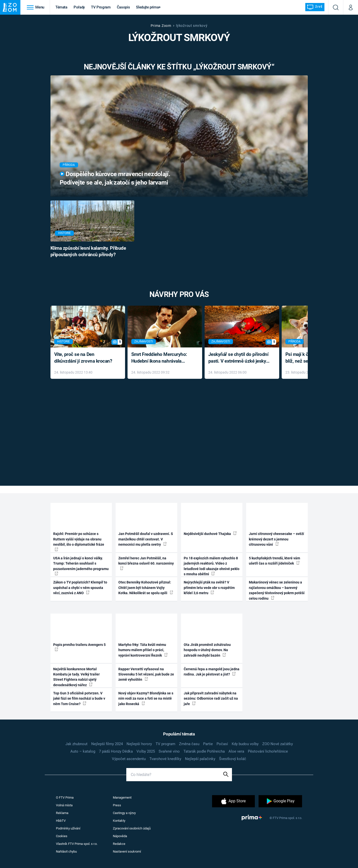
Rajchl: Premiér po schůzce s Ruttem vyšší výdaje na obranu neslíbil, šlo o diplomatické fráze (79, 541)
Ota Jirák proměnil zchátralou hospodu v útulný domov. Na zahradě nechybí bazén (207, 650)
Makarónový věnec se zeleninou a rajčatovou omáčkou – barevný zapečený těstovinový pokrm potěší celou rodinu (277, 590)
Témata (61, 7)
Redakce (119, 844)
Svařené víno (169, 751)
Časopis (123, 7)
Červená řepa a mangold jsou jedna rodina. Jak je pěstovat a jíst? (212, 672)
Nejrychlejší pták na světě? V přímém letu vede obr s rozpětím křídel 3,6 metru (209, 588)
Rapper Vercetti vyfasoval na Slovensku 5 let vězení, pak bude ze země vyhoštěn (146, 674)
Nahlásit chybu (66, 851)
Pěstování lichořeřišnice (268, 751)
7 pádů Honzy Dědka (116, 751)
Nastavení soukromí (127, 851)
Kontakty (119, 821)
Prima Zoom (161, 26)
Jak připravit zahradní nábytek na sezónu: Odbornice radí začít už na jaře (211, 699)
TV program (165, 744)
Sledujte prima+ (148, 7)
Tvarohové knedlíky (165, 759)
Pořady (79, 7)
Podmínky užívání (68, 828)
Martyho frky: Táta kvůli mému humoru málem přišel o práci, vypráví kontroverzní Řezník (143, 650)
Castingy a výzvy (124, 813)
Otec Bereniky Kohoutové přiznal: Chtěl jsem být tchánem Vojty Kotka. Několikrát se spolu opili (146, 588)
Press (117, 805)
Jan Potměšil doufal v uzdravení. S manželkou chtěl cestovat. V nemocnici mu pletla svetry (146, 539)
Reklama (62, 813)
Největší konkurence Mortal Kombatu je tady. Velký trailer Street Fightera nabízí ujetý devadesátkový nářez (76, 677)
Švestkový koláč (233, 759)
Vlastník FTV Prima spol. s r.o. (77, 844)
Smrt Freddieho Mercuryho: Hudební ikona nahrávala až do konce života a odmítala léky (161, 358)
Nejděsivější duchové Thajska (210, 533)
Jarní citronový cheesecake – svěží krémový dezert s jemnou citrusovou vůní (276, 539)
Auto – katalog (83, 751)
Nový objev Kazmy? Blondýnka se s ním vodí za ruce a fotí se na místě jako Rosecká (146, 699)
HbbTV (61, 821)
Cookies (62, 836)
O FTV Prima (65, 797)
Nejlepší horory (139, 744)
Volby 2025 (146, 751)
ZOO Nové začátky (278, 744)
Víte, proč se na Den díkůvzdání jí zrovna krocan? (83, 358)
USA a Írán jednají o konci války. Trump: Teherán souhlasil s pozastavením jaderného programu (81, 566)
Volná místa (64, 805)
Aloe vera (236, 751)
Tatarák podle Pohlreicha (204, 751)
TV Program (101, 7)
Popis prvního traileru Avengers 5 (79, 647)
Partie (208, 744)
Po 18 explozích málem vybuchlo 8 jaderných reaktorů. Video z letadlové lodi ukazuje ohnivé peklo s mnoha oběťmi (212, 566)
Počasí (222, 744)
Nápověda (120, 836)
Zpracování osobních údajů (132, 828)
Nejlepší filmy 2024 (107, 744)
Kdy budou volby (245, 744)
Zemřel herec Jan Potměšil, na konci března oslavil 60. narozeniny (146, 563)
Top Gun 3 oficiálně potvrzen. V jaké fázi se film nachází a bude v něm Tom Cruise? (79, 699)
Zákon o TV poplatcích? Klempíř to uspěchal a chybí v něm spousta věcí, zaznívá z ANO (80, 588)
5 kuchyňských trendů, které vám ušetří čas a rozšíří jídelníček (274, 561)
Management (122, 797)
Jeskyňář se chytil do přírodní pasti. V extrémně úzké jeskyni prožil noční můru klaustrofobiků (239, 358)
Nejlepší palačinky (200, 759)
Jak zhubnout (76, 744)
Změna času (189, 744)
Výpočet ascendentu (129, 759)
